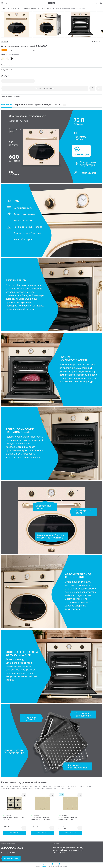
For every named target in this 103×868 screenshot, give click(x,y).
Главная (4, 8)
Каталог (13, 8)
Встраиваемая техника (28, 8)
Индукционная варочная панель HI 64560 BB (68, 819)
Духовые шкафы (46, 8)
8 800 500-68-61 (12, 848)
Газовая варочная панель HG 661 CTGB (13, 819)
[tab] (24, 105)
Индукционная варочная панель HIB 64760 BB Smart (40, 819)
